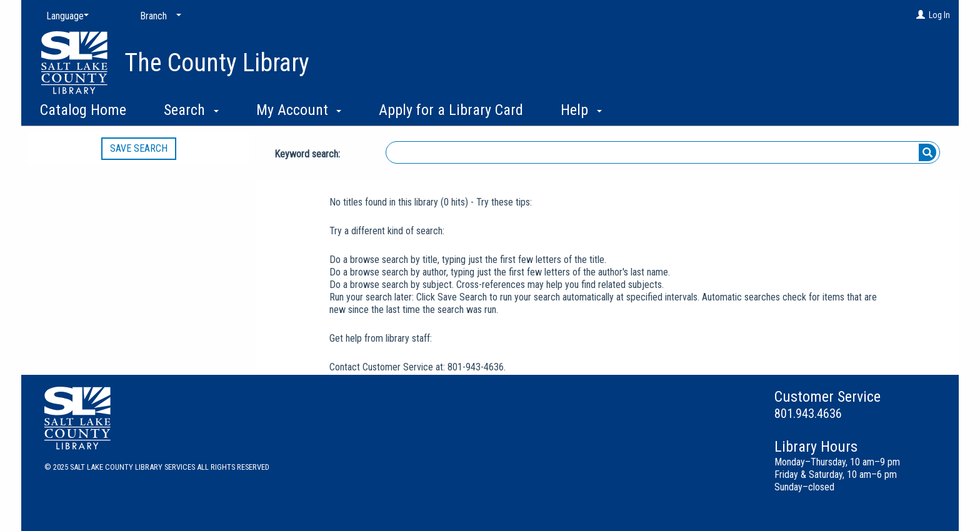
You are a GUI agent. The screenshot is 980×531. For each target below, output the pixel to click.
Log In (939, 15)
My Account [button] (299, 110)
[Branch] (158, 16)
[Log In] (921, 15)
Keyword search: (308, 154)
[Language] (65, 16)
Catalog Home (83, 110)
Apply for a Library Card (451, 110)
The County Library (217, 63)
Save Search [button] (139, 148)
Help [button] (581, 110)
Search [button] (191, 110)
